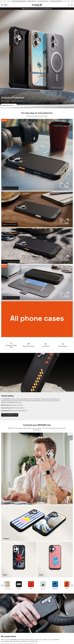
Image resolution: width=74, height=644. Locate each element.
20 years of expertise (56, 1)
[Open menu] (4, 5)
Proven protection (43, 1)
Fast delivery (32, 1)
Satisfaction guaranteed (19, 1)
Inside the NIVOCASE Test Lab (10, 415)
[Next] (70, 585)
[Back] (4, 585)
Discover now (49, 9)
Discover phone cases (9, 105)
